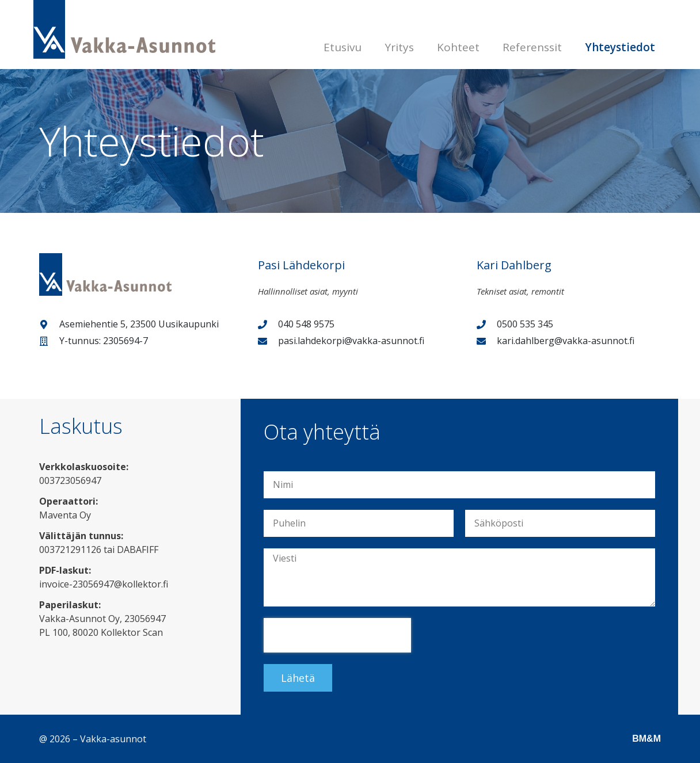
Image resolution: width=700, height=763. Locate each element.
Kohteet (458, 47)
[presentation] (337, 635)
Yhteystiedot (620, 47)
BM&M (646, 739)
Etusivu (343, 47)
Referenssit (532, 47)
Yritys (399, 47)
